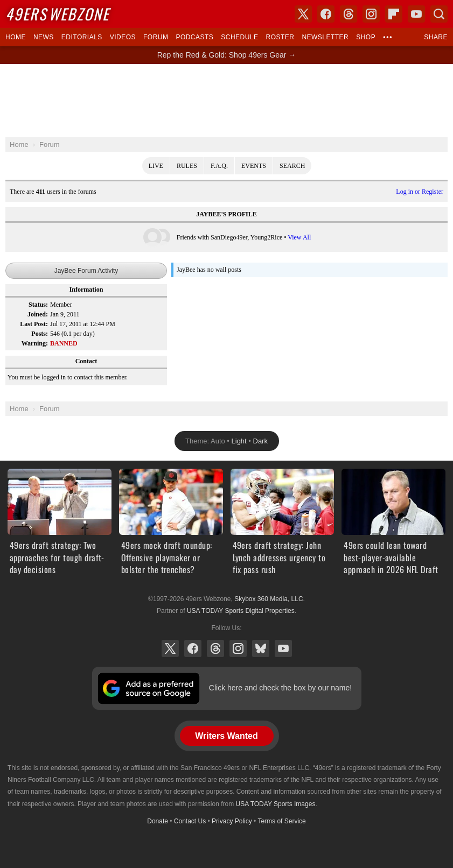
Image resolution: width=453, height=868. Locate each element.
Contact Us (190, 821)
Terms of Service (281, 821)
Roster (280, 37)
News (44, 37)
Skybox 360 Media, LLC (269, 599)
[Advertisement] (227, 101)
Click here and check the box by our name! (280, 688)
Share (436, 37)
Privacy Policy (232, 821)
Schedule (239, 37)
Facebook (193, 648)
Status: (38, 305)
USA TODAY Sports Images (276, 804)
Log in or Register (420, 192)
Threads (215, 648)
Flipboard (394, 14)
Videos (123, 37)
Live (156, 166)
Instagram (238, 648)
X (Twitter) (170, 648)
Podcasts (194, 37)
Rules (187, 166)
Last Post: (34, 324)
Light (239, 441)
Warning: (35, 343)
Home (16, 37)
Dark (260, 441)
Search (292, 166)
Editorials (82, 37)
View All (299, 237)
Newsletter (325, 37)
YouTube (283, 648)
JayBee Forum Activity (86, 271)
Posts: (40, 334)
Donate (158, 821)
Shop (366, 37)
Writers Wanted (226, 736)
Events (254, 166)
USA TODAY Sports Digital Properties (241, 611)
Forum (156, 37)
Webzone (57, 14)
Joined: (38, 314)
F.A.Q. (219, 166)
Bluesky (261, 648)
